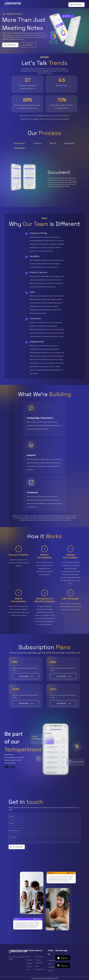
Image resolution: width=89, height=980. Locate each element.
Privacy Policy (40, 969)
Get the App (77, 5)
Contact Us (29, 45)
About (29, 957)
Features (30, 960)
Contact (29, 963)
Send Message (18, 847)
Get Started (24, 676)
